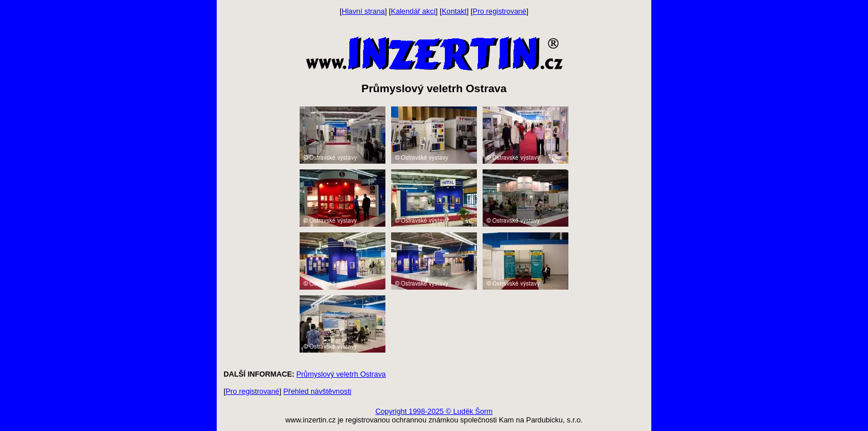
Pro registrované (500, 11)
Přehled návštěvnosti (318, 391)
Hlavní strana (363, 11)
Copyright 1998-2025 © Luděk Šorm (434, 411)
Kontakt (454, 11)
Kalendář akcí (413, 11)
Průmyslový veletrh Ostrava (341, 374)
